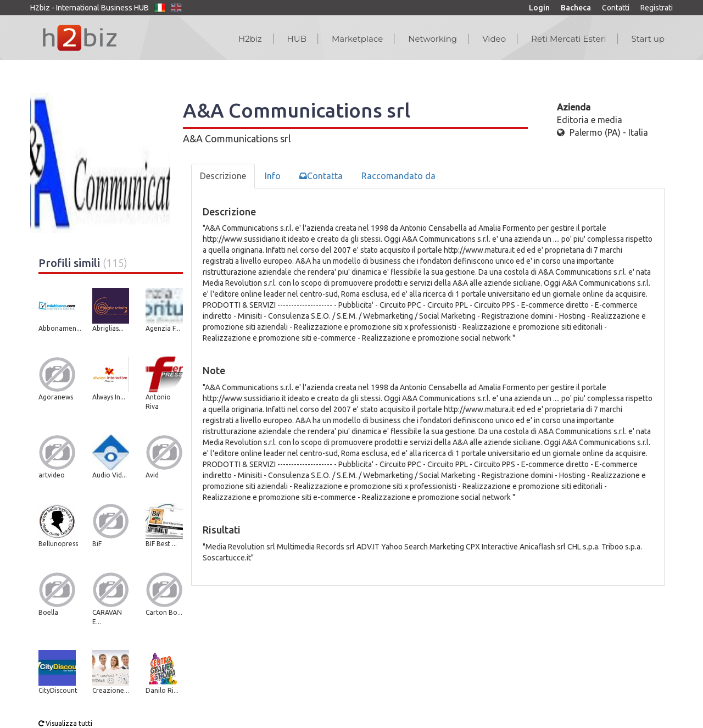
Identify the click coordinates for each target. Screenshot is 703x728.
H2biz (250, 39)
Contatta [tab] (321, 176)
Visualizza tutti (65, 723)
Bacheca (576, 8)
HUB (297, 39)
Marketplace (357, 39)
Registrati (657, 8)
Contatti (616, 8)
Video (494, 39)
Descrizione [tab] (223, 176)
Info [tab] (273, 176)
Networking (433, 39)
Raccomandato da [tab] (398, 176)
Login (539, 8)
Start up (648, 39)
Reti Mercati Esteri (569, 39)
